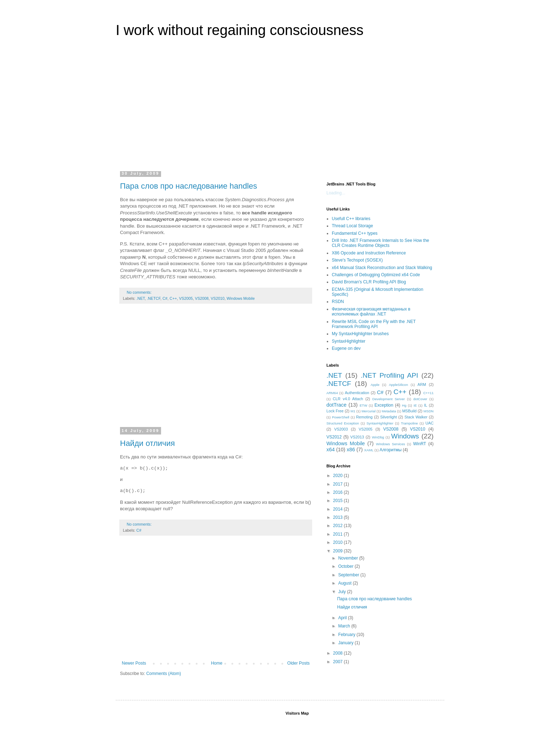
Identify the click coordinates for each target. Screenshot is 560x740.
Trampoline (410, 423)
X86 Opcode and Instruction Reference (369, 253)
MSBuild (409, 411)
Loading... (336, 193)
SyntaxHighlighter (349, 341)
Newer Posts (134, 663)
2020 (339, 476)
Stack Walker (416, 417)
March (345, 626)
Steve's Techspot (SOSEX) (357, 260)
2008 (339, 653)
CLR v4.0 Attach (348, 399)
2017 (339, 484)
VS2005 (186, 298)
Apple (375, 385)
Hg (404, 405)
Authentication (357, 393)
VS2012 (334, 437)
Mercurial (368, 411)
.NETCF (154, 298)
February (347, 635)
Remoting (364, 417)
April (343, 618)
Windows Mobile (241, 298)
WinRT (420, 444)
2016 (339, 492)
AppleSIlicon (398, 385)
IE (415, 405)
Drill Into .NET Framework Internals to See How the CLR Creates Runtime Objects (381, 243)
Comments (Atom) (163, 674)
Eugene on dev (346, 348)
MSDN (429, 411)
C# (165, 298)
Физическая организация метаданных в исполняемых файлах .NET (371, 312)
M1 (353, 411)
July (343, 592)
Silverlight (389, 417)
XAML (369, 450)
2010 (339, 542)
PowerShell (341, 417)
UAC (429, 423)
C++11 (428, 393)
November (349, 558)
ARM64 (332, 393)
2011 (339, 534)
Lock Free (335, 411)
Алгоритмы (391, 450)
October (346, 566)
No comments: (140, 292)
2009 (339, 551)
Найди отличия (147, 443)
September (349, 575)
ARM (422, 384)
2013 (339, 517)
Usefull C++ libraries (351, 219)
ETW (363, 405)
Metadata (389, 411)
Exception (384, 405)
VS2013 (357, 437)
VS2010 (217, 298)
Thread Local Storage (352, 226)
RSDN (338, 302)
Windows (405, 436)
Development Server (389, 399)
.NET (141, 298)
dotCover (420, 399)
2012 (339, 526)
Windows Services (391, 444)
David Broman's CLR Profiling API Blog (369, 282)
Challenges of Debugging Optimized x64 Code (376, 275)
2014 (339, 509)
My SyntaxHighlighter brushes (360, 334)
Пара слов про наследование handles (189, 186)
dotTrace (336, 405)
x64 (331, 450)
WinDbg (378, 437)
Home (217, 663)
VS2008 (202, 298)
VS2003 (341, 429)
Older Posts (298, 663)
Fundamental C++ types (355, 233)
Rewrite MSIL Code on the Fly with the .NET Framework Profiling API (374, 324)
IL (426, 405)
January (346, 643)
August (346, 583)
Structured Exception (343, 423)
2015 (339, 501)
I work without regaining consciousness (240, 30)
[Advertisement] (280, 109)
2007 (339, 662)
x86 (351, 450)
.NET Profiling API (389, 375)
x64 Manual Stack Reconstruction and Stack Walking (382, 268)
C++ (173, 298)
